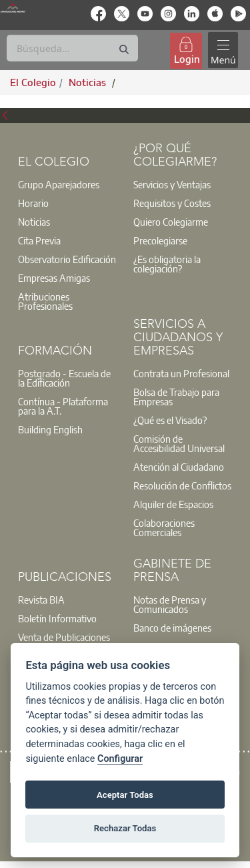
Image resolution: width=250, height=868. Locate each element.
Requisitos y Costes (172, 203)
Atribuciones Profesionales (45, 301)
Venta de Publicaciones (64, 637)
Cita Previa (39, 240)
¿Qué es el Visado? (170, 420)
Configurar (120, 759)
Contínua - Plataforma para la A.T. (63, 406)
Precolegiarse (160, 240)
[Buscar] (72, 48)
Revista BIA (41, 600)
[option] (68, 184)
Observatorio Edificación (67, 259)
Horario (33, 203)
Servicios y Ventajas (172, 184)
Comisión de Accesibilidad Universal (179, 443)
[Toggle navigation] (223, 50)
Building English (50, 429)
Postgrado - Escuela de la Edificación (64, 378)
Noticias (34, 222)
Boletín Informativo (57, 618)
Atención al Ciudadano (179, 467)
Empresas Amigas (54, 278)
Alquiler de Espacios (173, 504)
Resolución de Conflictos (182, 485)
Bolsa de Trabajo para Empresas (176, 397)
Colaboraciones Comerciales (164, 527)
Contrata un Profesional (181, 373)
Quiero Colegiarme (171, 222)
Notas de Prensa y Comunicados (170, 604)
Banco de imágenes (172, 628)
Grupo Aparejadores (59, 184)
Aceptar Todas (125, 795)
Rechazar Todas (125, 828)
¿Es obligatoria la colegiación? (167, 264)
